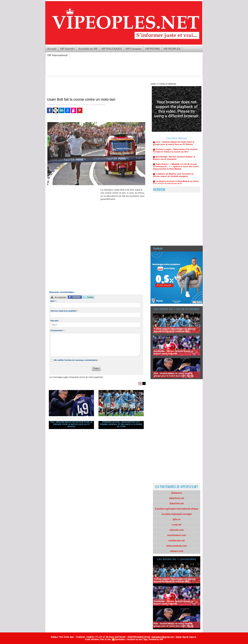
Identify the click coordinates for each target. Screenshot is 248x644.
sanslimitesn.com (177, 535)
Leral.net (177, 525)
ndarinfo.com (177, 530)
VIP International (57, 55)
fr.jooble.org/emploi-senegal (177, 514)
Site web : (55, 321)
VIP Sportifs (67, 49)
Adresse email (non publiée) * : (64, 311)
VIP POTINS (153, 49)
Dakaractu (177, 493)
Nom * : (54, 301)
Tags (145, 639)
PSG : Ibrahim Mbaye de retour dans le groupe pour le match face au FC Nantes (71, 424)
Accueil (52, 49)
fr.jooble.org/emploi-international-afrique (177, 509)
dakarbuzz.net (177, 498)
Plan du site (105, 639)
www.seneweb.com (177, 546)
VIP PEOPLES (172, 49)
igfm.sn (177, 519)
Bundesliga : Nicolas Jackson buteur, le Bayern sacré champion (174, 159)
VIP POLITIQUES (112, 49)
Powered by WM (156, 639)
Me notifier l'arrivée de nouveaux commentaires (76, 360)
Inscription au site (134, 639)
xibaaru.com (177, 551)
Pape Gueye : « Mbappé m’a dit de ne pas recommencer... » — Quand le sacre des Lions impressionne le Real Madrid (176, 167)
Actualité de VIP (88, 49)
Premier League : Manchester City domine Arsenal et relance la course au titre (121, 424)
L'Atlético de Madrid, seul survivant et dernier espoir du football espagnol (173, 176)
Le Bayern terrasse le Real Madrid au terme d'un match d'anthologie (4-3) (176, 183)
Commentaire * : (58, 331)
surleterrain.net (177, 541)
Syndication (120, 639)
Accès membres (92, 639)
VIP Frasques (134, 49)
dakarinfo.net (177, 503)
